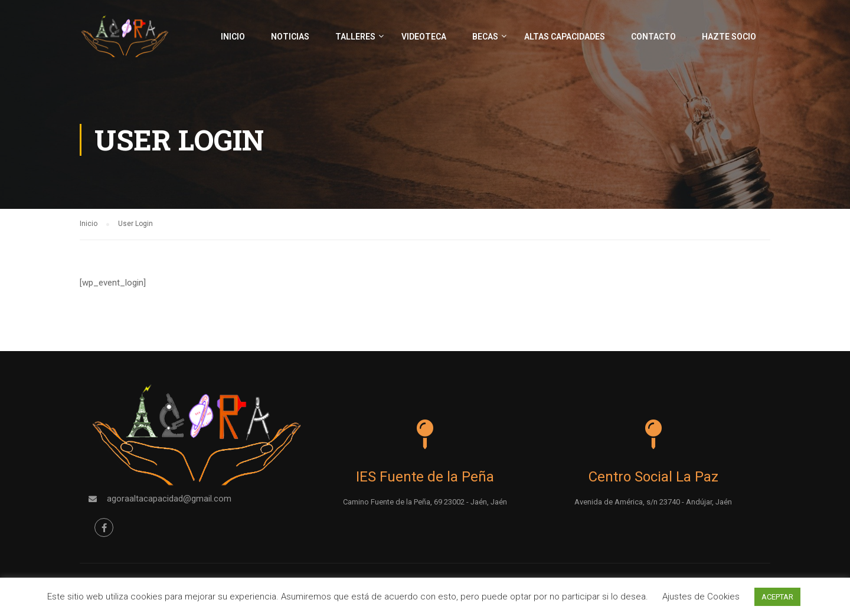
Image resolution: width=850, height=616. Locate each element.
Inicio (233, 37)
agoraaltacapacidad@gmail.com (169, 498)
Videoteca (424, 37)
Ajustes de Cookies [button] (701, 597)
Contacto (653, 37)
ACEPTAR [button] (777, 597)
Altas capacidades (565, 37)
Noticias (290, 37)
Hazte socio (729, 37)
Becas (485, 37)
